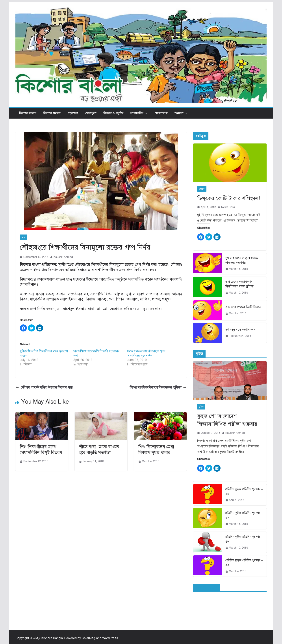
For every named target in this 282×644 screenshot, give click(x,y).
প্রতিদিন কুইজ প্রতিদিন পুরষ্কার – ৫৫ (244, 563)
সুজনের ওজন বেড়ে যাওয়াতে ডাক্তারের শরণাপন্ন (242, 260)
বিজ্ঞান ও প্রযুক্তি (113, 113)
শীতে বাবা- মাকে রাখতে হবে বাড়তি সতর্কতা (99, 450)
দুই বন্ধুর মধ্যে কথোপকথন (240, 330)
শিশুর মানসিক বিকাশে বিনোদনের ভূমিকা (158, 387)
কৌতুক (202, 189)
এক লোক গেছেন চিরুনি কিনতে (243, 307)
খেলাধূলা (91, 113)
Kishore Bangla (52, 638)
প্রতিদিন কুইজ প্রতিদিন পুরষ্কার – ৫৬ (244, 539)
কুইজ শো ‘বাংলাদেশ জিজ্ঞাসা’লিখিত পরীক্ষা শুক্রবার (227, 420)
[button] (145, 113)
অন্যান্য (179, 113)
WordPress (110, 638)
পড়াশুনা (73, 113)
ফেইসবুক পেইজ (207, 588)
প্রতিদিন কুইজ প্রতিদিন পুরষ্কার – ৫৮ (244, 491)
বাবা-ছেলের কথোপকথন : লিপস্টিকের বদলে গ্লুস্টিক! (240, 284)
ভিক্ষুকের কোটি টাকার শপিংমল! (229, 198)
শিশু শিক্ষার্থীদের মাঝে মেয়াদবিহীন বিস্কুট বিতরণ (41, 450)
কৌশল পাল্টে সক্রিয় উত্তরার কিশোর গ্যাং (44, 387)
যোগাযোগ (161, 113)
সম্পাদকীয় (137, 113)
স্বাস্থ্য (24, 237)
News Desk (228, 207)
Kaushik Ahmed (63, 257)
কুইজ (201, 407)
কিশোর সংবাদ (28, 113)
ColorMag (88, 638)
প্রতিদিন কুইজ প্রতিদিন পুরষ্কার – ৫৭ (244, 515)
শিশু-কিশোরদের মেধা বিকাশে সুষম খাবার (156, 450)
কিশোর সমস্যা (52, 113)
